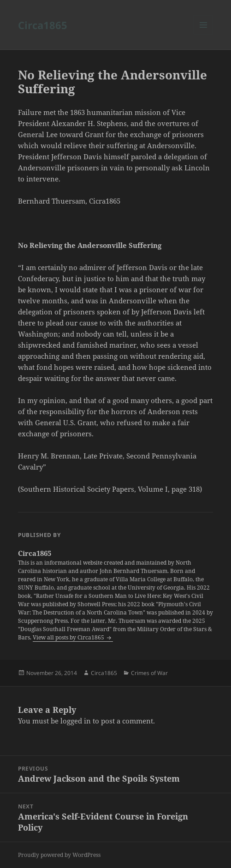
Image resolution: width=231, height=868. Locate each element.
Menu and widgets (204, 34)
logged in (76, 721)
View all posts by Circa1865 (69, 637)
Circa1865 (43, 25)
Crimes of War (149, 673)
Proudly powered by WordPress (59, 855)
